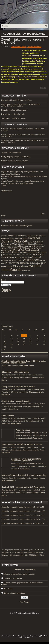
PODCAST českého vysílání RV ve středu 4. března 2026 (23, 129)
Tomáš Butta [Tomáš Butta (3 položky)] (23, 257)
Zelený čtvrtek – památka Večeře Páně (18, 387)
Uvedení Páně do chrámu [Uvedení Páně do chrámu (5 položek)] (12, 260)
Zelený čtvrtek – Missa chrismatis (16, 401)
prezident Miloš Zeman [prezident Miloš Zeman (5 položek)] (37, 252)
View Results (24, 602)
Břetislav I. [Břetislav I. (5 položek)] (22, 236)
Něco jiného (8, 589)
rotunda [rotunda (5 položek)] (9, 255)
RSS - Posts (23, 215)
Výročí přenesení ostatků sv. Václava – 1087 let (22, 444)
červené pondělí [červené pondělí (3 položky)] (26, 270)
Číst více (43, 88)
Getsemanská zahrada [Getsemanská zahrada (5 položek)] (36, 236)
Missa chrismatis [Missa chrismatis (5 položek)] (8, 246)
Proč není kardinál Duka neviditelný (15, 226)
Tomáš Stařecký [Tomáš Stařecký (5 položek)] (34, 257)
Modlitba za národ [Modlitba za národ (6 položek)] (23, 246)
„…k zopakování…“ (13, 221)
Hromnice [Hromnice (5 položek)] (5, 239)
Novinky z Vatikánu (16, 124)
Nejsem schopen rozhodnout (14, 593)
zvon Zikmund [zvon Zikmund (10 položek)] (15, 266)
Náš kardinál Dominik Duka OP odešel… (17, 100)
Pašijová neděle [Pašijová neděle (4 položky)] (7, 250)
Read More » (29, 366)
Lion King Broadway (34, 636)
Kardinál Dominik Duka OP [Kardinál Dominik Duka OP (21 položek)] (21, 240)
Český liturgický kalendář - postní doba (16, 157)
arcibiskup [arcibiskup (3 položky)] (4, 236)
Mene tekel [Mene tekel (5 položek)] (39, 244)
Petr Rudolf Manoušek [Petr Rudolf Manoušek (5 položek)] (30, 250)
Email (3, 280)
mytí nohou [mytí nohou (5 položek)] (36, 246)
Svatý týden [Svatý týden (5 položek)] (14, 257)
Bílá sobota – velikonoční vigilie (13, 114)
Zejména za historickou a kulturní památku (19, 574)
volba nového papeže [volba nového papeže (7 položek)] (17, 263)
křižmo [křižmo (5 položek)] (31, 244)
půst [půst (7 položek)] (3, 255)
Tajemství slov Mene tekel (11, 153)
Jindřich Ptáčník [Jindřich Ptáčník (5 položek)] (21, 239)
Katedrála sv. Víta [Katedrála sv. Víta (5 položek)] (8, 244)
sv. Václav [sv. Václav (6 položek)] (28, 255)
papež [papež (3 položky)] (28, 248)
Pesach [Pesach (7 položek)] (17, 250)
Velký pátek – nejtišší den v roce (13, 118)
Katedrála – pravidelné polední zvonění (16, 507)
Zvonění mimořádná (34, 47)
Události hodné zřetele (19, 47)
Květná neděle (8, 415)
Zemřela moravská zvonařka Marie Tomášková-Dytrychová (26, 460)
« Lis (3, 349)
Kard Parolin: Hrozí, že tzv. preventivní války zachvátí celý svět (23, 135)
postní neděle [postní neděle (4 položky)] (23, 252)
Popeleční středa (23, 430)
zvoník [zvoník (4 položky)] (25, 267)
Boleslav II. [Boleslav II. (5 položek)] (13, 236)
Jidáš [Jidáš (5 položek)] (12, 239)
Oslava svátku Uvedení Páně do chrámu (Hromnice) (24, 475)
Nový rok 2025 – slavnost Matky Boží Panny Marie (23, 487)
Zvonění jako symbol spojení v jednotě (23, 41)
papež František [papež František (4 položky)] (37, 248)
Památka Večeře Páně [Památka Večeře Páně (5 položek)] (17, 248)
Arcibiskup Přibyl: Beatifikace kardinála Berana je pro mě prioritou (23, 141)
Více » (31, 226)
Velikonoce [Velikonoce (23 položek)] (31, 260)
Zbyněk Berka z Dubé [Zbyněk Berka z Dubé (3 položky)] (34, 263)
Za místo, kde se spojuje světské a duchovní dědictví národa (22, 584)
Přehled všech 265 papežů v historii (15, 161)
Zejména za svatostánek (13, 578)
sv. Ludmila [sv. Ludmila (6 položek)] (18, 255)
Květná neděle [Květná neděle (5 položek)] (22, 244)
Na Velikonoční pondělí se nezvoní (14, 110)
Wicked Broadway (24, 637)
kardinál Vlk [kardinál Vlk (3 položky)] (31, 242)
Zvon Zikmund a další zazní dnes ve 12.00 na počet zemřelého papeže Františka (21, 105)
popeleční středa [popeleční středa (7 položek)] (9, 252)
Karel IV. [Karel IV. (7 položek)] (39, 242)
